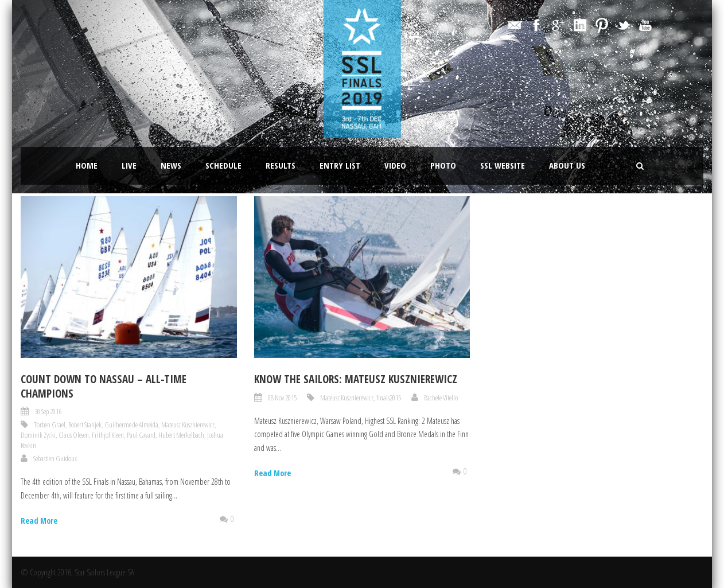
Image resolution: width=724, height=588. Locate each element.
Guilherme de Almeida (131, 425)
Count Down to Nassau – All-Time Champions (104, 386)
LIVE (129, 165)
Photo (443, 165)
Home (87, 165)
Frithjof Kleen (108, 435)
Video (395, 165)
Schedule (223, 165)
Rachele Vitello (441, 398)
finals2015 (389, 398)
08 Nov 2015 (282, 398)
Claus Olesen (74, 435)
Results (281, 165)
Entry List (340, 165)
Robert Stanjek (85, 425)
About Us (567, 165)
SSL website (503, 165)
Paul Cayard (141, 435)
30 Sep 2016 (48, 411)
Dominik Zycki (38, 435)
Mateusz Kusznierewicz (188, 425)
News (171, 165)
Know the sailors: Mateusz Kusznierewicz (356, 379)
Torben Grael (50, 425)
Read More (39, 521)
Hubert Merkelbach (181, 435)
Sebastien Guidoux (55, 458)
